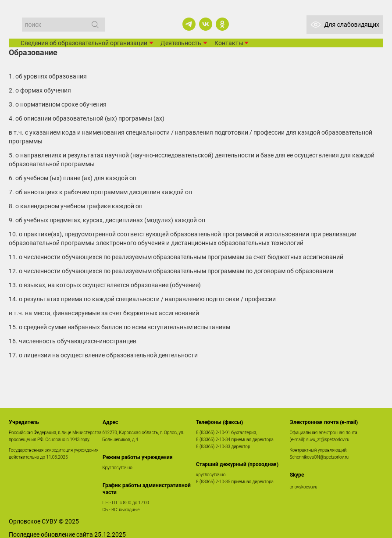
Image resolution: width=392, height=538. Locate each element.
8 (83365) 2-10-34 (213, 440)
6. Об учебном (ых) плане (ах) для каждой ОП (73, 178)
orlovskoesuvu (304, 487)
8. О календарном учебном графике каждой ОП (76, 206)
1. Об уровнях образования (48, 76)
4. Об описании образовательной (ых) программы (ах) (87, 118)
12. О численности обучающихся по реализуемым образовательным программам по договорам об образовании (171, 271)
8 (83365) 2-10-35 (213, 482)
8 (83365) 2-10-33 (213, 447)
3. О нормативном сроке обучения (58, 104)
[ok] (222, 24)
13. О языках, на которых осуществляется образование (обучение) (105, 285)
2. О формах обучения (40, 90)
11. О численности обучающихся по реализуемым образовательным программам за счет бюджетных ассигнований (176, 257)
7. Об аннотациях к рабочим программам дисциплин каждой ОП (100, 192)
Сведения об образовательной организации (84, 43)
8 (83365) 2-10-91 (213, 433)
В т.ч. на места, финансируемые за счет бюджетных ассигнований (104, 313)
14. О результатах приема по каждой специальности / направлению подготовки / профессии (142, 299)
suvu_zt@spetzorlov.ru (328, 440)
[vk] (206, 24)
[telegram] (189, 24)
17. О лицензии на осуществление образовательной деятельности (103, 355)
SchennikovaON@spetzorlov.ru (319, 457)
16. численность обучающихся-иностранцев (73, 341)
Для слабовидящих (345, 25)
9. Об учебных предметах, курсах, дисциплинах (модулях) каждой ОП (107, 220)
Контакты (229, 43)
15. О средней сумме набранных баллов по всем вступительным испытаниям (119, 327)
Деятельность (181, 43)
